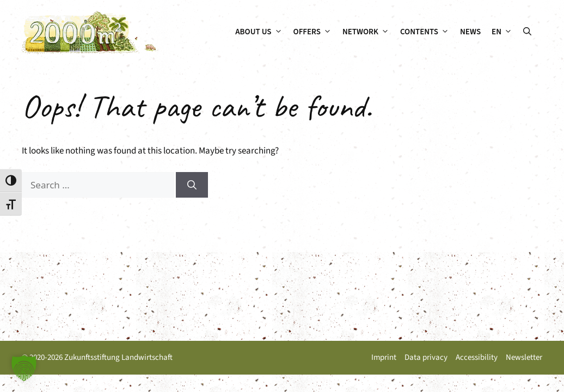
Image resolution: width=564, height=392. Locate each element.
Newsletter (524, 357)
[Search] (192, 185)
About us (261, 32)
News (470, 32)
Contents (427, 32)
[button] (527, 32)
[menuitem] (502, 32)
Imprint (384, 357)
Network (369, 32)
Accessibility (477, 357)
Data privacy (426, 357)
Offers (315, 32)
